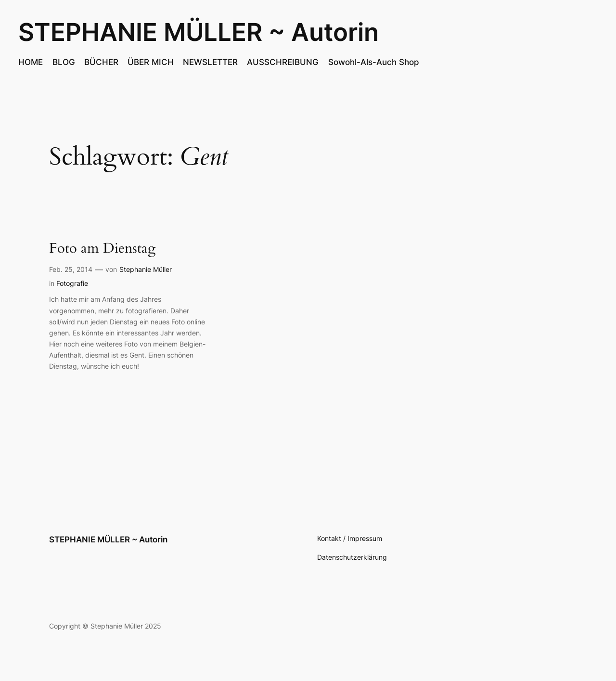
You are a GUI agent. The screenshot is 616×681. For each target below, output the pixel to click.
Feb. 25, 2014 (71, 269)
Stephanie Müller (146, 269)
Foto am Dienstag (102, 249)
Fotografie (72, 283)
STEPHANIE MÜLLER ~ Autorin (199, 32)
